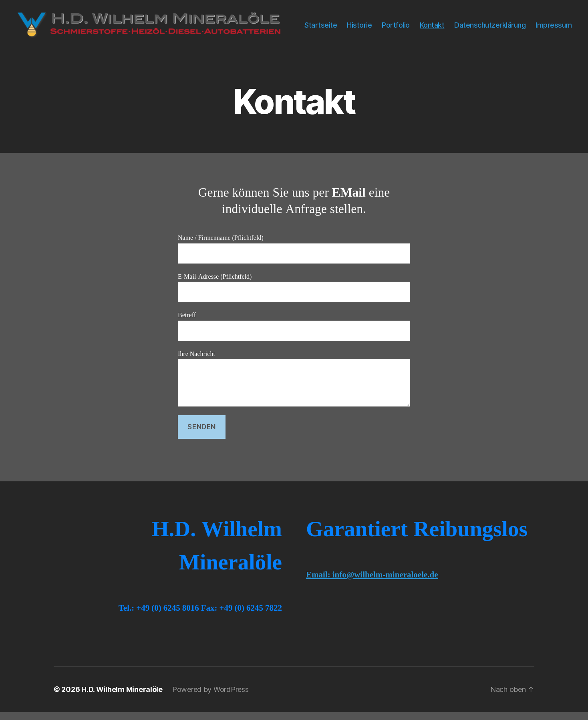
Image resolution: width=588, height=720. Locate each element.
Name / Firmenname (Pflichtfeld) (294, 257)
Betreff (294, 334)
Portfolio (442, 23)
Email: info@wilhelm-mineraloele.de (372, 583)
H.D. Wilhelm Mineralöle (122, 697)
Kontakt (478, 23)
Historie (406, 23)
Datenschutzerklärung (536, 23)
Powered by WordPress (210, 697)
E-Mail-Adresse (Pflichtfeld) (294, 296)
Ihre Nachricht (294, 387)
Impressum (554, 35)
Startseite (367, 23)
